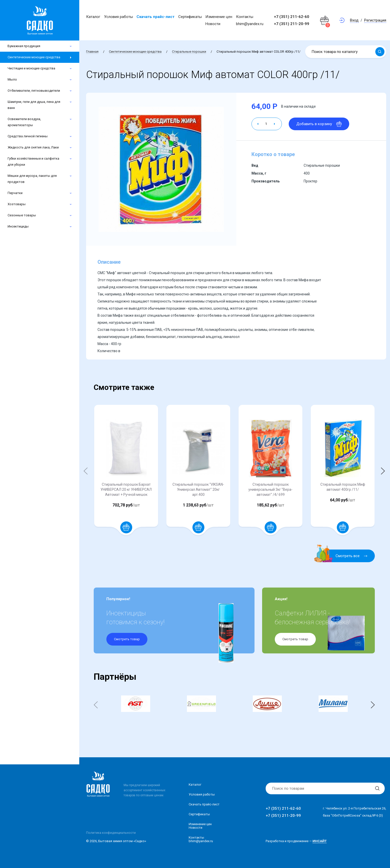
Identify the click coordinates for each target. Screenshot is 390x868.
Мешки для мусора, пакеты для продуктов (32, 179)
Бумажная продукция (24, 46)
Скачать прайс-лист (155, 17)
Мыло (12, 79)
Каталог (93, 17)
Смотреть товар (127, 639)
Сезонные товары (22, 215)
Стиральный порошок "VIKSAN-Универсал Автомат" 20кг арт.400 (198, 489)
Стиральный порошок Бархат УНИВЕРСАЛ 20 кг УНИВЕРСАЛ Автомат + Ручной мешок (126, 489)
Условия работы (119, 17)
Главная (92, 52)
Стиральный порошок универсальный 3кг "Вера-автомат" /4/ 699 (270, 489)
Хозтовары (17, 204)
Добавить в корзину (319, 124)
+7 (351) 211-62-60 (292, 17)
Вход (354, 20)
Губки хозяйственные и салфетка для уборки (33, 162)
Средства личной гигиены (28, 136)
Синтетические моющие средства (34, 57)
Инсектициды (18, 226)
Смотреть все (344, 556)
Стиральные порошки (189, 52)
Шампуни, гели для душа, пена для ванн (34, 105)
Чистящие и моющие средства (31, 68)
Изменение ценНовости (200, 826)
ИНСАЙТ (320, 841)
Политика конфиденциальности (111, 833)
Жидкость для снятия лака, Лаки (33, 147)
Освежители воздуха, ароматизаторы (24, 122)
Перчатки (15, 193)
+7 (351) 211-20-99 (292, 24)
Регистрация (375, 20)
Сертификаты (190, 17)
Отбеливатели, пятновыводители (34, 91)
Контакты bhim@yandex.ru (201, 839)
